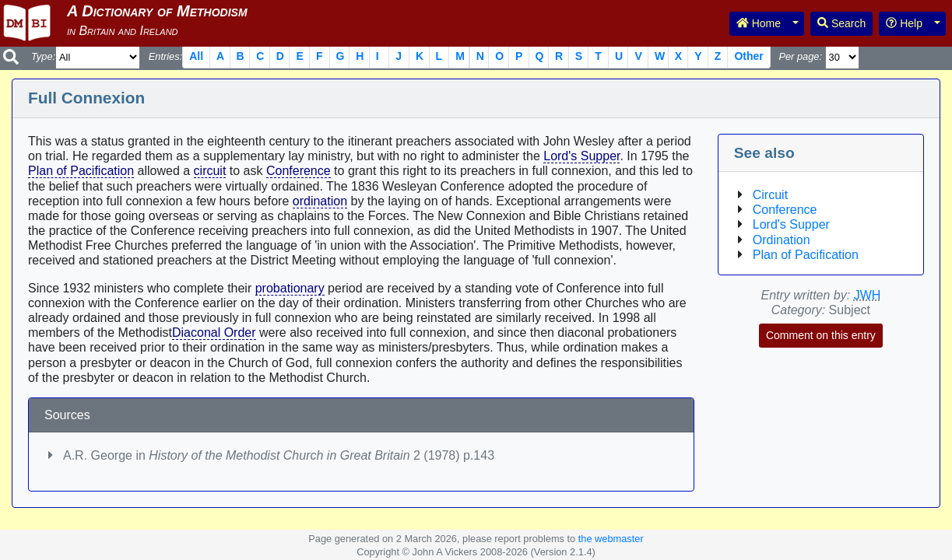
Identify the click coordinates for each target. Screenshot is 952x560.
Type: (43, 56)
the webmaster (611, 539)
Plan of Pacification (81, 171)
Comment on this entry (821, 335)
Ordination (782, 240)
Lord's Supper (581, 156)
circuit (210, 171)
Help (904, 23)
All (196, 56)
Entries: (165, 56)
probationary (290, 288)
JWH (868, 295)
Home (759, 23)
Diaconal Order (214, 332)
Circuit (770, 195)
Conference (299, 171)
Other (748, 56)
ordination (320, 201)
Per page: (800, 56)
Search (841, 23)
